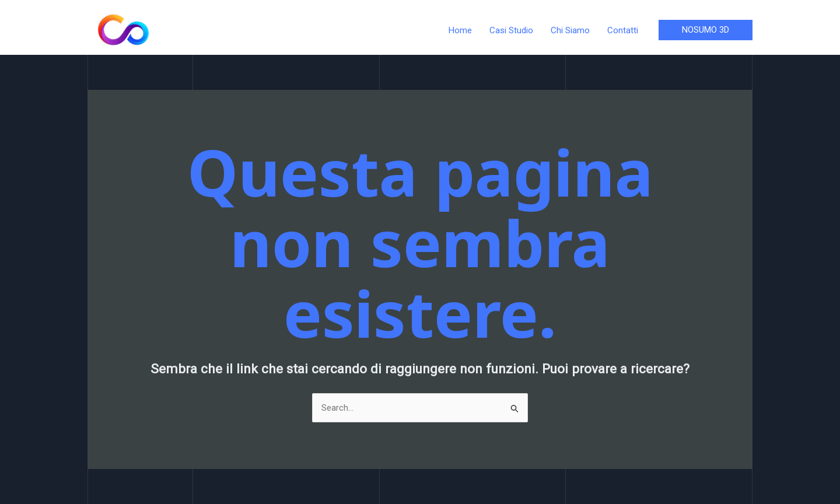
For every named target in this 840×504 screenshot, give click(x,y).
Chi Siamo (570, 30)
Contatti (623, 30)
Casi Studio (511, 30)
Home (460, 30)
